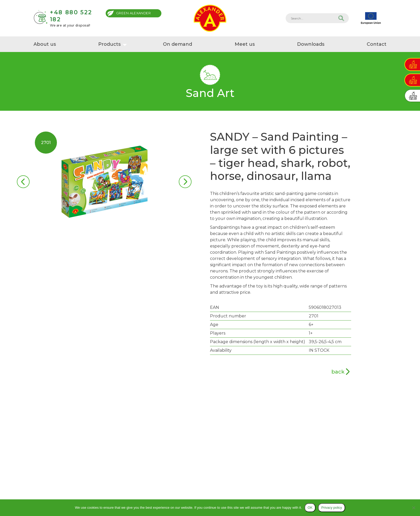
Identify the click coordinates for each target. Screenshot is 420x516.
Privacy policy (332, 508)
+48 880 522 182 (71, 16)
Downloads (311, 44)
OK (310, 508)
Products (109, 44)
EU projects (371, 18)
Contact (377, 44)
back (338, 372)
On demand (178, 44)
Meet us (245, 44)
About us (45, 44)
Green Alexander (133, 13)
